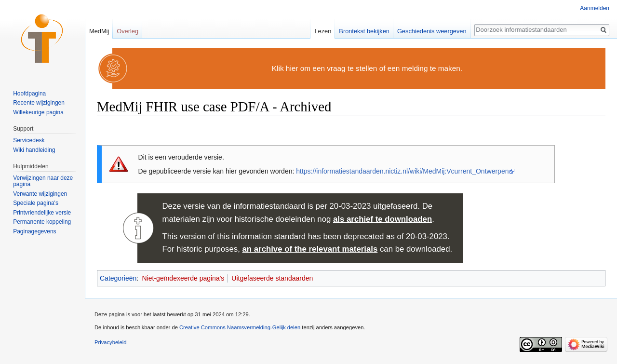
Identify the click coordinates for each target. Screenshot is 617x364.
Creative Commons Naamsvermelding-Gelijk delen (240, 327)
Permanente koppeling (42, 222)
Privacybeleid (111, 342)
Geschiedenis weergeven (432, 31)
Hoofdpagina (29, 94)
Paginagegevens (34, 231)
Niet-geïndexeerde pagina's (183, 278)
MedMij (99, 31)
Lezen (323, 31)
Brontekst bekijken (364, 31)
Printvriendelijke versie (42, 213)
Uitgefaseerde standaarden (272, 278)
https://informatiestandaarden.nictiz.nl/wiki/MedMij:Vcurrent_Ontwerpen (402, 171)
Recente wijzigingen (39, 103)
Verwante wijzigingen (40, 194)
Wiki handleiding (34, 150)
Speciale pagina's (36, 203)
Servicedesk (29, 140)
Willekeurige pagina (38, 112)
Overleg (127, 31)
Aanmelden (595, 8)
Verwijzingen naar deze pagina (43, 181)
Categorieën (118, 278)
